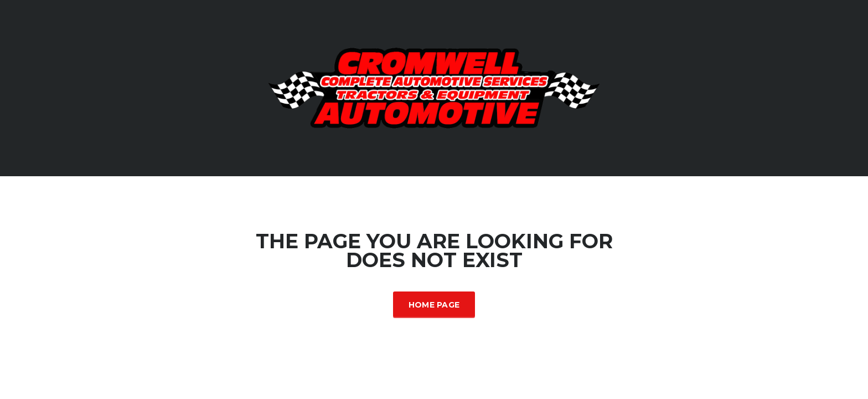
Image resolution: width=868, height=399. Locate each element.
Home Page (434, 305)
